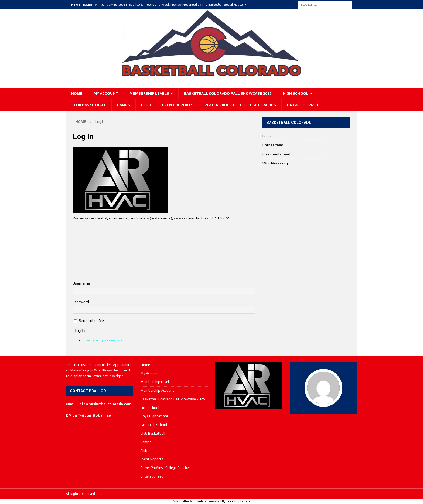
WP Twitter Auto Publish (191, 501)
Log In (80, 331)
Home (77, 93)
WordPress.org (275, 163)
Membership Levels (149, 93)
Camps (124, 105)
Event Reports (178, 105)
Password (81, 302)
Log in (267, 136)
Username (81, 283)
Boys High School (154, 416)
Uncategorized (303, 105)
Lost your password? (103, 340)
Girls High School (154, 425)
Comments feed (276, 154)
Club (146, 105)
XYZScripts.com (239, 501)
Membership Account (157, 390)
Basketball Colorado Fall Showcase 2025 (228, 93)
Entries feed (273, 145)
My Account (106, 93)
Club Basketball (89, 105)
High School (296, 93)
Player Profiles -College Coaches (240, 105)
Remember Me (91, 320)
